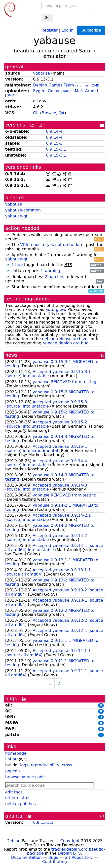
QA (62, 113)
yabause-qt (16, 216)
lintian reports (54, 271)
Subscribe (91, 30)
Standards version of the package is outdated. (54, 287)
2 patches (54, 277)
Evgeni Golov (46, 91)
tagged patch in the (54, 265)
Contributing (55, 862)
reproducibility (45, 765)
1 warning (50, 271)
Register (50, 30)
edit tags (14, 792)
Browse (49, 113)
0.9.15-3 (54, 143)
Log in (68, 30)
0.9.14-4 (54, 131)
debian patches (20, 804)
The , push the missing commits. (54, 247)
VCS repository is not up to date (52, 245)
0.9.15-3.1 (56, 149)
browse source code (25, 777)
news (11, 355)
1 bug (17, 265)
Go (47, 18)
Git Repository (79, 857)
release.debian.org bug (66, 343)
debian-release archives (66, 339)
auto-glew (55, 310)
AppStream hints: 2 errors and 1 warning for (54, 257)
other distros (18, 798)
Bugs (53, 857)
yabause (41, 73)
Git (36, 113)
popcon (13, 771)
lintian (11, 759)
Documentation (26, 857)
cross (67, 765)
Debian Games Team (54, 85)
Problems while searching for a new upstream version (54, 237)
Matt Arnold (86, 91)
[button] (8, 235)
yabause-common (23, 210)
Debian (14, 841)
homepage (16, 753)
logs (24, 765)
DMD (96, 85)
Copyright (70, 841)
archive (83, 85)
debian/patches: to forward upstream (54, 279)
